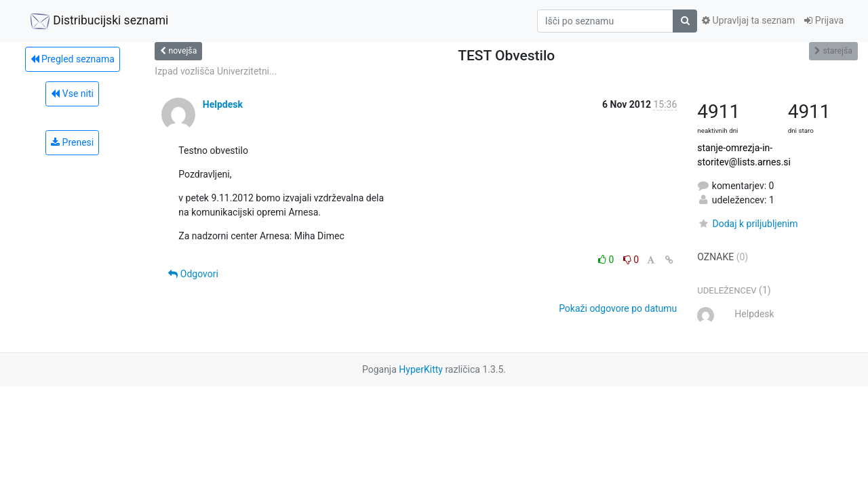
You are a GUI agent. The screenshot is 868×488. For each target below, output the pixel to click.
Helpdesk (223, 104)
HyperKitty (421, 369)
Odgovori (193, 274)
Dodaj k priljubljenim (747, 224)
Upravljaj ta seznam (748, 20)
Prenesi (72, 142)
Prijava (824, 20)
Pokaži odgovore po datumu (618, 308)
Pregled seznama (73, 59)
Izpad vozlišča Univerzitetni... (216, 71)
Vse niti (72, 94)
